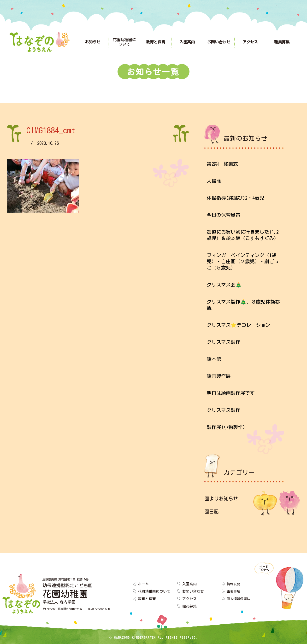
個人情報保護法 (239, 599)
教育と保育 (147, 599)
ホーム (143, 584)
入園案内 (189, 584)
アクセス (189, 599)
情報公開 (234, 584)
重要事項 (234, 591)
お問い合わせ (193, 591)
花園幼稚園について (154, 591)
